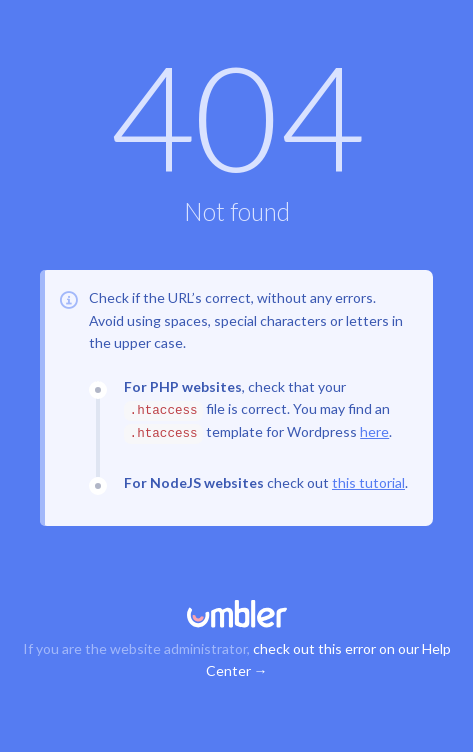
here (374, 431)
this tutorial (368, 482)
